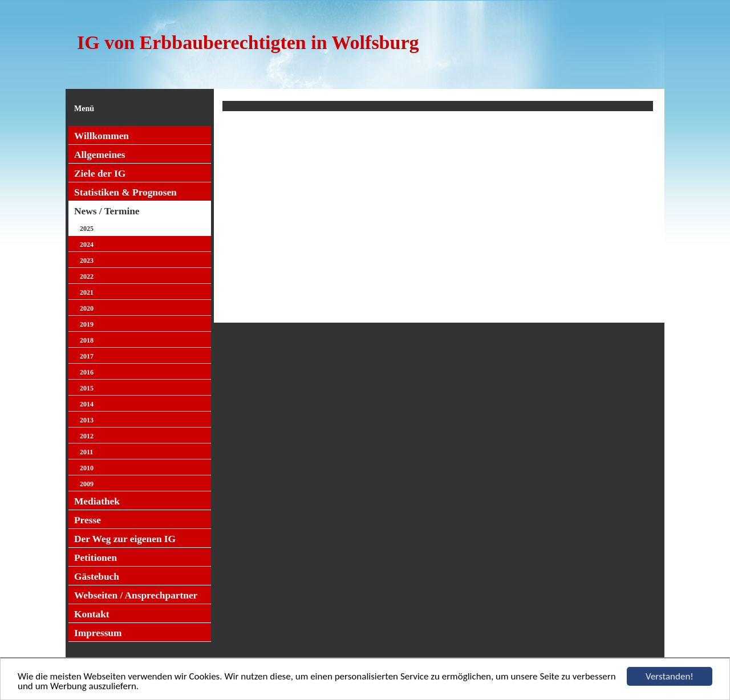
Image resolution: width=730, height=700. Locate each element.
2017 (87, 356)
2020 (87, 308)
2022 (87, 276)
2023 (87, 261)
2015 (87, 388)
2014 (87, 404)
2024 (87, 245)
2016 (87, 372)
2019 (87, 324)
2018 (87, 340)
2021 (87, 292)
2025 (87, 229)
